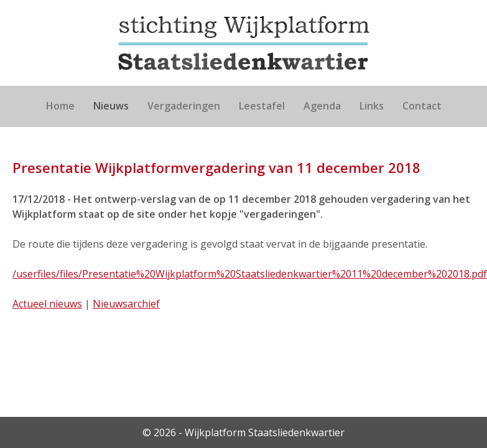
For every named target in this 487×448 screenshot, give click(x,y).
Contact (422, 106)
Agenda (322, 106)
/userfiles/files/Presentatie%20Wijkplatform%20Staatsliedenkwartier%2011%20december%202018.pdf (250, 274)
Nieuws (111, 106)
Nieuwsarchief (126, 304)
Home (60, 106)
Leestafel (262, 106)
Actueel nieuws (47, 304)
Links (372, 106)
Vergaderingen (184, 106)
